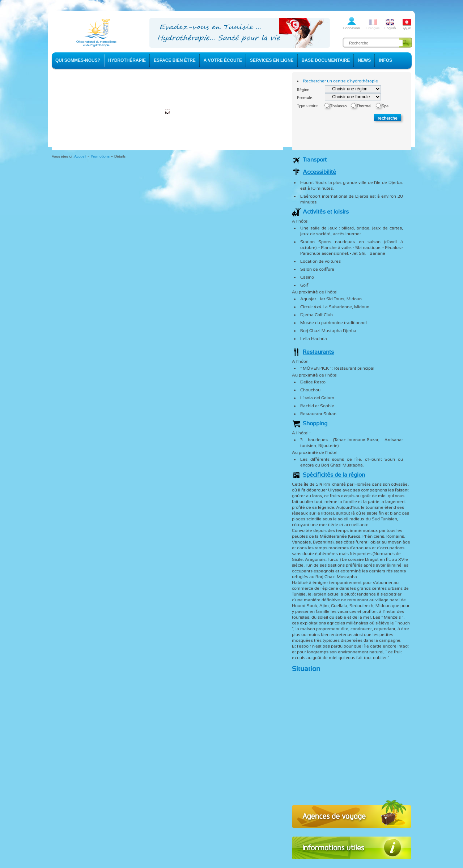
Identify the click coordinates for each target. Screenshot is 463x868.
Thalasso (338, 106)
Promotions (100, 156)
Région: (303, 90)
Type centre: (308, 106)
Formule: (305, 98)
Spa (385, 106)
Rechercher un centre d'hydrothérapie (341, 81)
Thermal (364, 106)
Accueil (80, 156)
